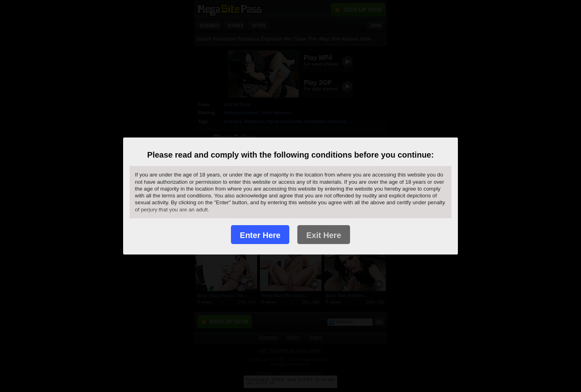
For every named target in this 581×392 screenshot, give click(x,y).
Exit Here (324, 235)
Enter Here (260, 235)
